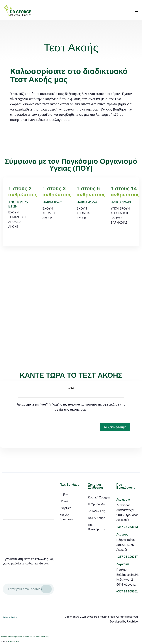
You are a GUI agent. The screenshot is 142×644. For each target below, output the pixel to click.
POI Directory (13, 641)
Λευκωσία (123, 500)
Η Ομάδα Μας (97, 504)
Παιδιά (64, 501)
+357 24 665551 (127, 591)
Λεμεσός (122, 535)
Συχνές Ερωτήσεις (67, 517)
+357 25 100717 (127, 557)
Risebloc (132, 622)
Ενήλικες (65, 508)
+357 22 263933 (127, 527)
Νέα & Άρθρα (97, 518)
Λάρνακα (122, 564)
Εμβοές (64, 494)
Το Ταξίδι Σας (97, 511)
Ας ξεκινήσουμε (115, 427)
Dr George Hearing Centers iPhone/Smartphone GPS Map (24, 637)
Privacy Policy (10, 617)
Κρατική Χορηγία (99, 497)
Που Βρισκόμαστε (97, 527)
